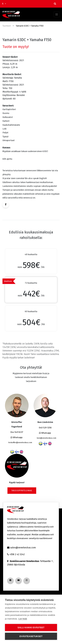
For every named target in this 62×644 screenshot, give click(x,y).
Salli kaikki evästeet (31, 628)
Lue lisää (23, 619)
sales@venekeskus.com (23, 548)
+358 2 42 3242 (17, 554)
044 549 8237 (17, 432)
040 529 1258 (45, 428)
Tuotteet (7, 26)
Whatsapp (17, 437)
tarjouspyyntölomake (22, 491)
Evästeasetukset (31, 636)
